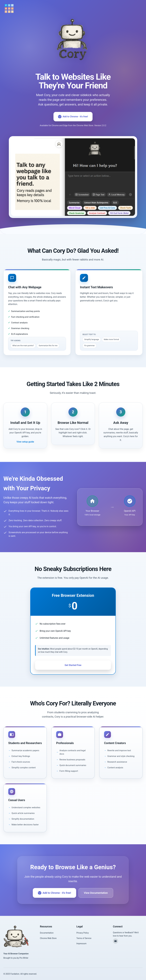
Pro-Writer (24, 958)
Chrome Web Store (48, 938)
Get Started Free (73, 665)
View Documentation (96, 893)
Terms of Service (84, 938)
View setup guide (25, 442)
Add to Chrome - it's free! (73, 117)
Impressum (81, 944)
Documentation (47, 933)
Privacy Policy (83, 933)
